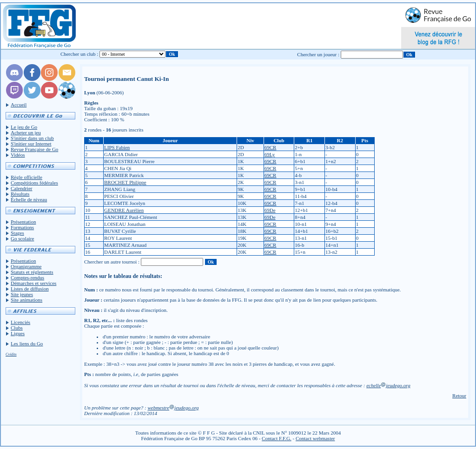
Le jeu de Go (24, 127)
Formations (22, 227)
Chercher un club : (79, 54)
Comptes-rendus (27, 277)
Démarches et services (33, 283)
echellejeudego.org (388, 385)
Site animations (26, 300)
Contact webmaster (315, 438)
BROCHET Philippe (125, 182)
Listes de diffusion (30, 289)
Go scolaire (22, 238)
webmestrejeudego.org (173, 408)
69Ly (270, 154)
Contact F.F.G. (277, 438)
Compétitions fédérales (34, 183)
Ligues (18, 333)
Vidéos (18, 155)
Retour (459, 396)
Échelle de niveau (29, 199)
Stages (17, 233)
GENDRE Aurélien (124, 210)
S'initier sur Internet (31, 144)
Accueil (19, 105)
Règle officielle (26, 177)
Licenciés (20, 322)
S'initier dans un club (32, 138)
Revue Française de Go (34, 149)
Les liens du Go (27, 343)
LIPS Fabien (117, 147)
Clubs (17, 328)
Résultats (20, 194)
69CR (271, 147)
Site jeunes (22, 294)
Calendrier (21, 188)
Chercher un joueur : (318, 54)
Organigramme (26, 266)
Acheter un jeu (26, 132)
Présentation (23, 222)
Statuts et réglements (32, 272)
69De (270, 210)
